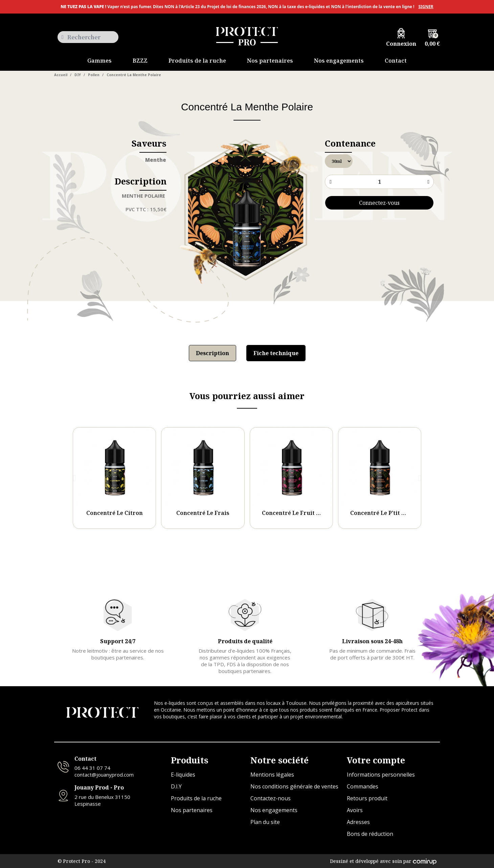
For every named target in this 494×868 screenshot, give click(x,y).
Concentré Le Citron (115, 513)
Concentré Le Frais (203, 513)
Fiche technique (276, 353)
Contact (85, 759)
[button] (74, 478)
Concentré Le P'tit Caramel (388, 513)
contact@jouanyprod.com (104, 775)
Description (212, 353)
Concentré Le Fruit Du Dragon (304, 513)
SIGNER (426, 7)
